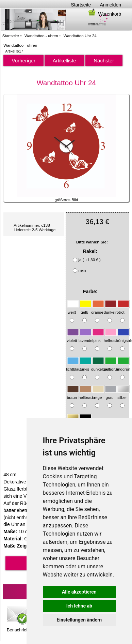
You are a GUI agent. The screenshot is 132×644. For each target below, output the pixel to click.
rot (123, 309)
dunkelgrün (101, 366)
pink (98, 337)
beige (98, 394)
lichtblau (73, 366)
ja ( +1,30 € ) (89, 260)
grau (111, 394)
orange (98, 309)
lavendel (86, 337)
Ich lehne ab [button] (79, 606)
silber (123, 394)
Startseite (81, 5)
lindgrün (123, 366)
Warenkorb (104, 14)
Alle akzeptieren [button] (79, 592)
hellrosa (111, 337)
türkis (86, 366)
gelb (86, 309)
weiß (73, 309)
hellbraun (87, 394)
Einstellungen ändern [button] (79, 620)
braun (73, 394)
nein (82, 271)
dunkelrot (112, 309)
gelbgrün (111, 366)
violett (73, 337)
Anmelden (110, 5)
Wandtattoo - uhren (41, 36)
